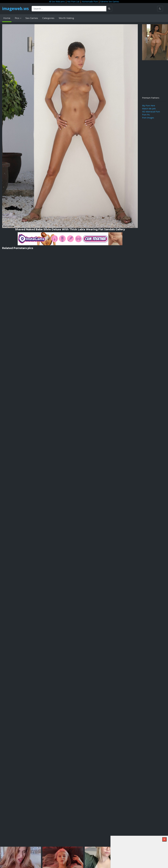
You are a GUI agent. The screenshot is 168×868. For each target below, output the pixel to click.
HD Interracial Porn (151, 112)
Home (7, 18)
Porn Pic (146, 115)
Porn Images (148, 118)
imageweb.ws (16, 9)
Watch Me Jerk (149, 109)
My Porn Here (149, 106)
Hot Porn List (73, 2)
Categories (48, 18)
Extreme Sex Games (110, 2)
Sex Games (32, 18)
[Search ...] (70, 9)
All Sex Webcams (57, 2)
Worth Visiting (66, 18)
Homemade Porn (90, 2)
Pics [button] (17, 18)
